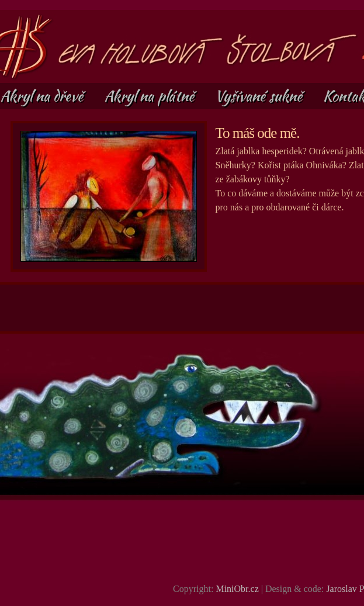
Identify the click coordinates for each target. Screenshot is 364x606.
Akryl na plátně (151, 96)
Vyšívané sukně (260, 96)
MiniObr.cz (237, 589)
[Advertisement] (183, 308)
